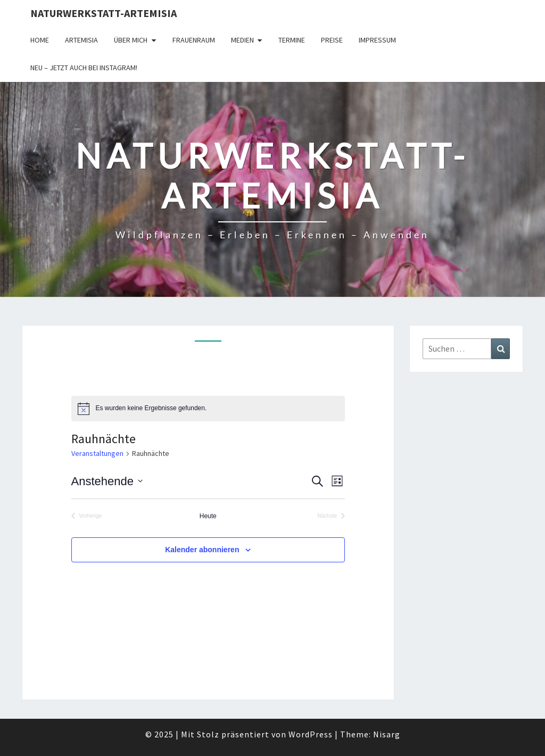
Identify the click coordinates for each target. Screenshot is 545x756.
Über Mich (131, 40)
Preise (332, 40)
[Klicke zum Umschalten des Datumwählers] (107, 481)
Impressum (377, 40)
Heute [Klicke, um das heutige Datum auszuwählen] (208, 516)
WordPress (311, 734)
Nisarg (387, 734)
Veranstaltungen (97, 453)
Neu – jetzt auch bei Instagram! (84, 68)
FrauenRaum (194, 40)
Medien (242, 40)
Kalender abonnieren (202, 550)
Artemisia (81, 40)
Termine (292, 40)
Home (40, 40)
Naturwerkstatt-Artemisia (104, 13)
